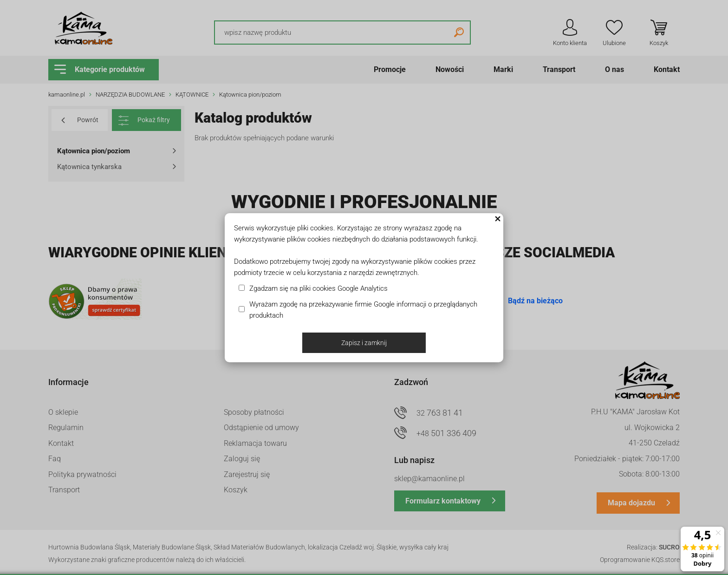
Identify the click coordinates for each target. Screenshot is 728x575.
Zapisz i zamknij (364, 343)
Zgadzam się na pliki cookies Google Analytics (318, 288)
